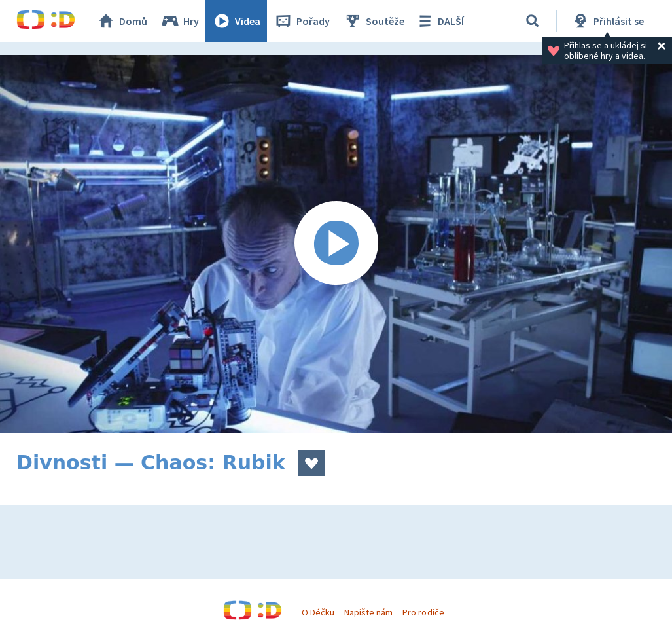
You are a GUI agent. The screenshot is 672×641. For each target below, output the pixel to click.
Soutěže (374, 21)
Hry (180, 21)
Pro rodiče (423, 612)
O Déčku (318, 612)
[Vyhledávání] (533, 21)
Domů (122, 21)
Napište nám (368, 612)
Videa (236, 21)
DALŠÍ (439, 21)
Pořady (302, 21)
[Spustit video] (336, 244)
